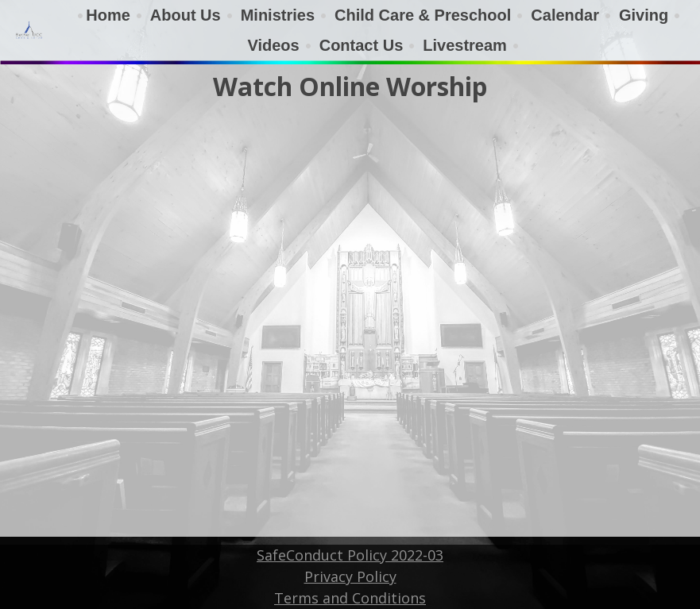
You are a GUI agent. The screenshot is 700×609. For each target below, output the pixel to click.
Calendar (565, 15)
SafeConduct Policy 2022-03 (350, 555)
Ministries (278, 15)
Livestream (465, 45)
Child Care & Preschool (423, 15)
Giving (644, 15)
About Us (186, 15)
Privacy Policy (350, 576)
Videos (273, 45)
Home (108, 15)
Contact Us (362, 45)
